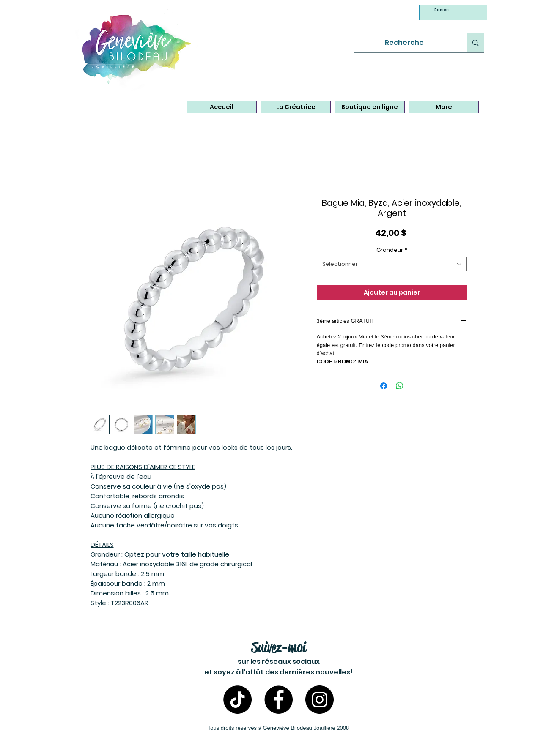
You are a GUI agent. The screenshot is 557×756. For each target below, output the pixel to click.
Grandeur (392, 250)
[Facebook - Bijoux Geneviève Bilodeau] (278, 700)
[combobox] (392, 264)
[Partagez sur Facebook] (384, 386)
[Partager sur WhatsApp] (400, 386)
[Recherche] (405, 43)
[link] (443, 10)
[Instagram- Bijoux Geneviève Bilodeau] (320, 700)
